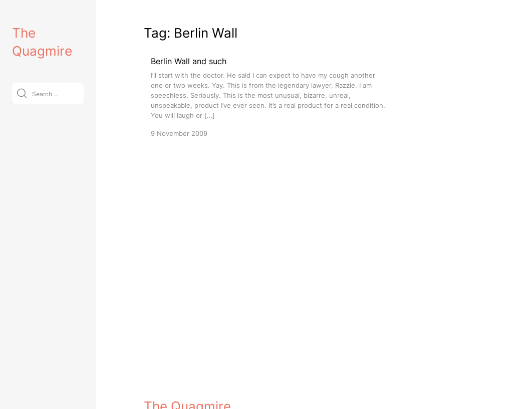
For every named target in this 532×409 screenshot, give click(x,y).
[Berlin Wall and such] (269, 96)
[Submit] (22, 93)
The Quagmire (187, 392)
